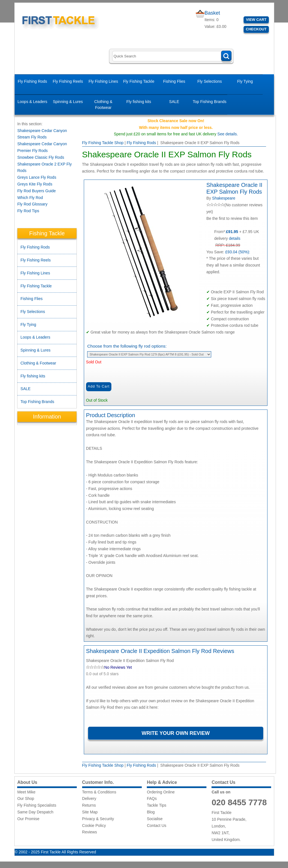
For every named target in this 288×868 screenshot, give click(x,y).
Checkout (256, 29)
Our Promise (28, 819)
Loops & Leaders (32, 102)
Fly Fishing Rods (32, 81)
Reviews (90, 832)
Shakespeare (224, 198)
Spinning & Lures (68, 102)
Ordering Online (161, 792)
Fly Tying (245, 81)
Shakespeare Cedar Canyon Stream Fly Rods (42, 134)
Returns (89, 805)
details (235, 238)
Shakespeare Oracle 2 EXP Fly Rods (44, 167)
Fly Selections (210, 81)
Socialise (155, 819)
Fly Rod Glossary (32, 204)
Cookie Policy (94, 826)
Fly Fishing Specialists (37, 805)
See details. (228, 134)
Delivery (89, 798)
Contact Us (157, 826)
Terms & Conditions (99, 792)
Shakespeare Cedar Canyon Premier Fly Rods (42, 147)
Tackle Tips (157, 805)
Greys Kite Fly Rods (35, 184)
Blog (151, 812)
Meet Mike (26, 792)
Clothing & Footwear (103, 105)
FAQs (152, 798)
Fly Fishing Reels (68, 81)
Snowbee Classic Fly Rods (41, 157)
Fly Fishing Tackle (139, 81)
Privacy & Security (98, 819)
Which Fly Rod (30, 198)
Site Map (90, 812)
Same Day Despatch (35, 812)
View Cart (256, 20)
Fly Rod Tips (28, 211)
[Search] (172, 56)
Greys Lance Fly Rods (37, 177)
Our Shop (26, 798)
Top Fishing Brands (210, 102)
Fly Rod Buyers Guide (36, 191)
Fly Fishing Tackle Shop (103, 143)
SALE (174, 102)
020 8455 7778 (239, 802)
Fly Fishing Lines (103, 81)
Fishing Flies (174, 81)
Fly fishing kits (139, 102)
